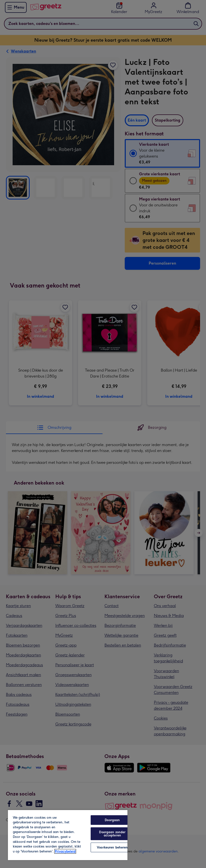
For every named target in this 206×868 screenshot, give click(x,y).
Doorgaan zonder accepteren (112, 834)
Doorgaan (112, 820)
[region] (68, 835)
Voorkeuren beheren (112, 847)
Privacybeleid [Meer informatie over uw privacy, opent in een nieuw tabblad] (65, 851)
